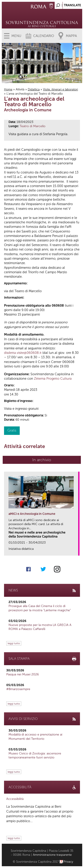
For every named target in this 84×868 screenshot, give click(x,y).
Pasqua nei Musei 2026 (23, 674)
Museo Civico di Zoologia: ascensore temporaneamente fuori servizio (35, 755)
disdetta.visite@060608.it (23, 353)
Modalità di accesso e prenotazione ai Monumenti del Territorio (35, 737)
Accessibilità (15, 799)
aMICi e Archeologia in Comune (32, 514)
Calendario (44, 36)
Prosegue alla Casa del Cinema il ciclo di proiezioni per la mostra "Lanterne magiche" (40, 608)
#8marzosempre (18, 689)
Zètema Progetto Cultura (53, 379)
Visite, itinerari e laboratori (60, 89)
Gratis (12, 430)
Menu (16, 36)
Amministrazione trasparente (52, 855)
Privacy (68, 862)
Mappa (71, 36)
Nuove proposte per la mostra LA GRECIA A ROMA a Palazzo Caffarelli (40, 627)
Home (8, 89)
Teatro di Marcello (33, 126)
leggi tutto (14, 643)
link (76, 551)
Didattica (34, 89)
